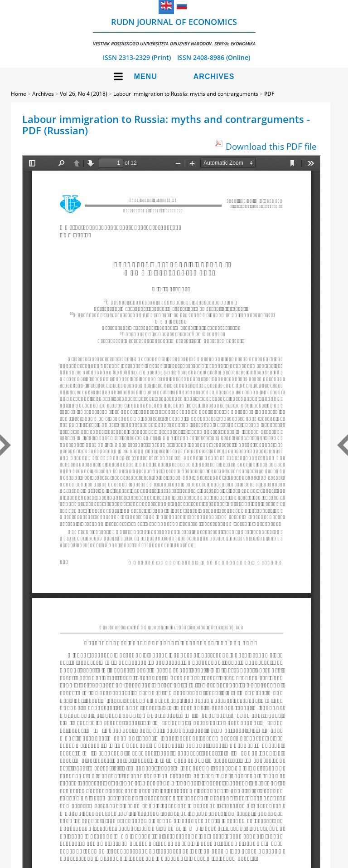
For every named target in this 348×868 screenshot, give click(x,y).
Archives (214, 76)
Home (19, 94)
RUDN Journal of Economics (174, 32)
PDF (269, 94)
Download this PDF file (271, 146)
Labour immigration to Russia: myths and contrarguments (186, 94)
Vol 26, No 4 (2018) (84, 94)
